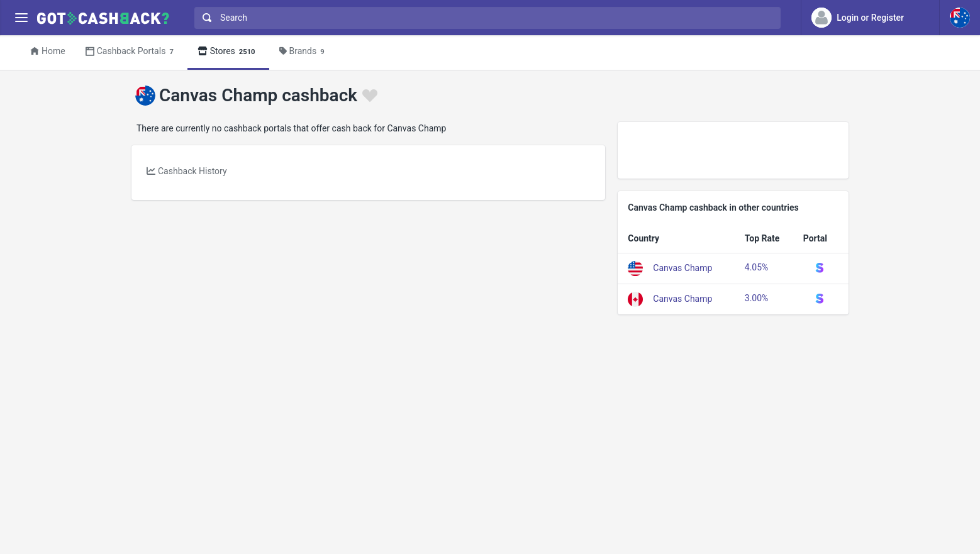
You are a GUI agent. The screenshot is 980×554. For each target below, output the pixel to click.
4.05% (757, 267)
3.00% (757, 298)
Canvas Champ (682, 267)
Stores (228, 52)
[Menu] (21, 18)
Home (48, 51)
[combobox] (485, 18)
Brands (304, 52)
